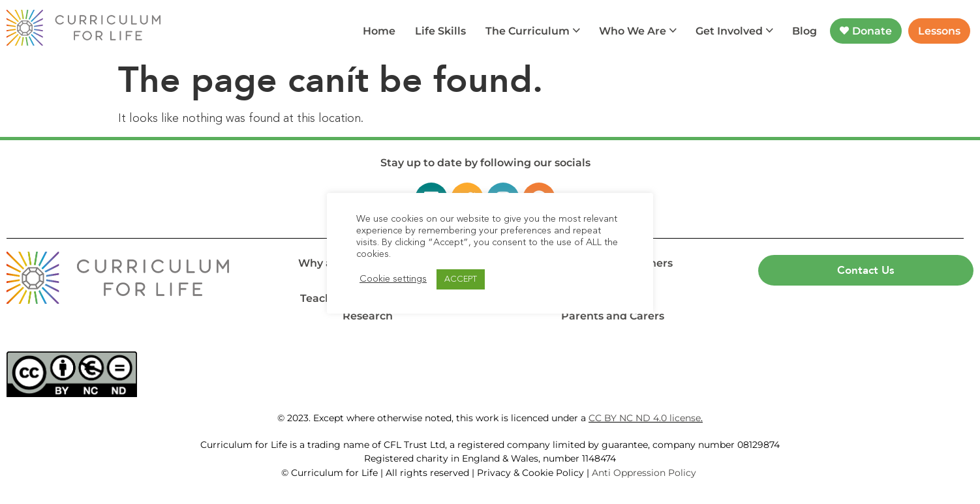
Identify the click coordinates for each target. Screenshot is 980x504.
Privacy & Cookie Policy (530, 473)
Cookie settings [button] (393, 279)
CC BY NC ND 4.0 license (645, 418)
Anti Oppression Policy (645, 473)
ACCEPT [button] (461, 279)
